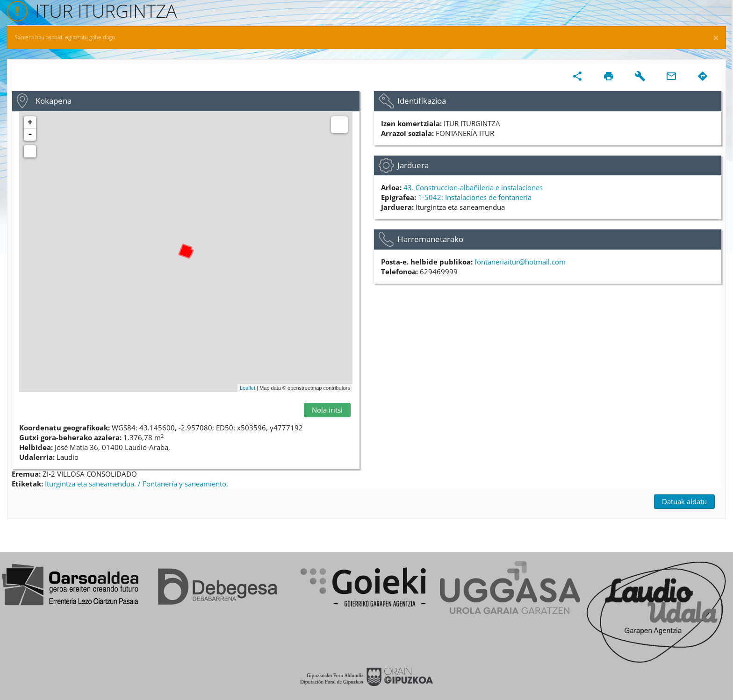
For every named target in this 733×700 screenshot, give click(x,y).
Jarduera (413, 165)
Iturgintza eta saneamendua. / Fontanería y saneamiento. (137, 484)
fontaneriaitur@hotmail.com (520, 262)
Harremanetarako (430, 239)
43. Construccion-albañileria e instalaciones (473, 187)
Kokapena (54, 101)
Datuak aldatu (684, 501)
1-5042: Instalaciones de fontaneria (475, 197)
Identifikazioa (422, 101)
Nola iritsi (327, 410)
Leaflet (248, 388)
